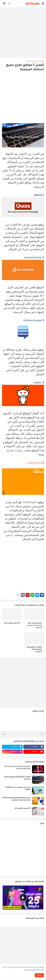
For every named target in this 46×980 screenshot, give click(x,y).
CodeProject (34, 463)
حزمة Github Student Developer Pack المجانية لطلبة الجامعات (16, 799)
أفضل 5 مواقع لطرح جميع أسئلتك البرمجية (34, 649)
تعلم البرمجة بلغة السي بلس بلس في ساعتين (34, 625)
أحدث (41, 734)
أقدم (5, 734)
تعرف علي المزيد (30, 970)
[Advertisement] (23, 32)
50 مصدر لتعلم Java (12, 623)
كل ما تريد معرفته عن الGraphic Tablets (18, 789)
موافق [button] (39, 975)
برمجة (29, 61)
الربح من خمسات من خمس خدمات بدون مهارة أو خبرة (17, 767)
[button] (43, 4)
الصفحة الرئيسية (38, 61)
